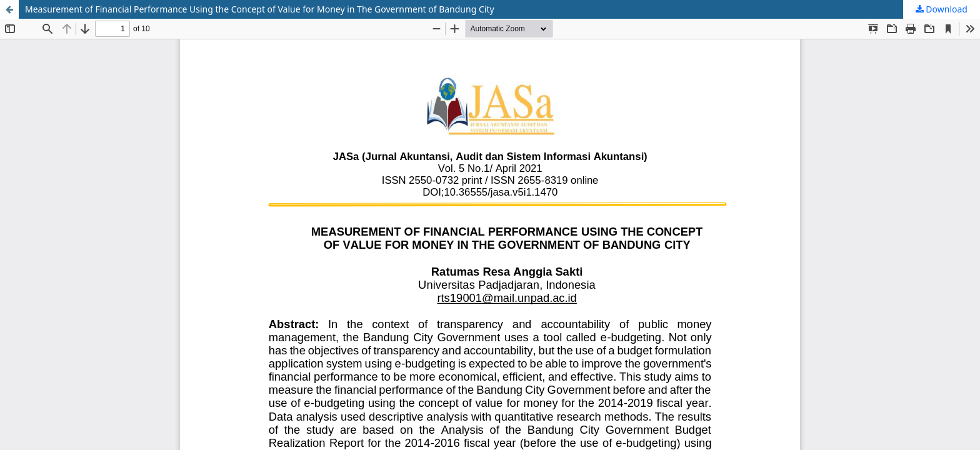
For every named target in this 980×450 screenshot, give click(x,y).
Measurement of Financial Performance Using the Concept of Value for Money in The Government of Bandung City (260, 9)
